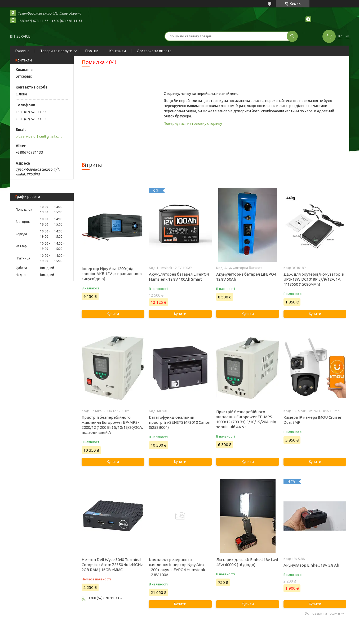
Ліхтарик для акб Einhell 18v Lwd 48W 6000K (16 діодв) (247, 562)
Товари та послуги (56, 51)
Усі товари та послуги (322, 613)
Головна (22, 51)
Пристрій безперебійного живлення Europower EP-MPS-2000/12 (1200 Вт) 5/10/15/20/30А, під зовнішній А (112, 425)
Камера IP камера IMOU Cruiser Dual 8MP (313, 420)
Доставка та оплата (154, 51)
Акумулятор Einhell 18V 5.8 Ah (311, 565)
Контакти (118, 51)
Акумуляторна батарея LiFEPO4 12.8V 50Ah (246, 277)
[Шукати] (292, 36)
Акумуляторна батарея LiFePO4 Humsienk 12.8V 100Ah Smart (179, 277)
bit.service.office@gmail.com (39, 136)
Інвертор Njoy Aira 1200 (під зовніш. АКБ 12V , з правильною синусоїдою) (112, 274)
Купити (113, 314)
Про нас (92, 51)
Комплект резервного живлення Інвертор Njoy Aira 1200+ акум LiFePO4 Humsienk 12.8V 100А (177, 567)
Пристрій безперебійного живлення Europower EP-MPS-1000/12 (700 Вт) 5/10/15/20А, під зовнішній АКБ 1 (246, 419)
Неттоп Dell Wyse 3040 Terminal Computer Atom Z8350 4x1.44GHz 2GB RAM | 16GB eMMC (112, 565)
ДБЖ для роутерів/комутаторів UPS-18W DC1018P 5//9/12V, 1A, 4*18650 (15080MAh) (314, 279)
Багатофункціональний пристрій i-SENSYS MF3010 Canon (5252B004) (180, 422)
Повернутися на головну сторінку (193, 123)
